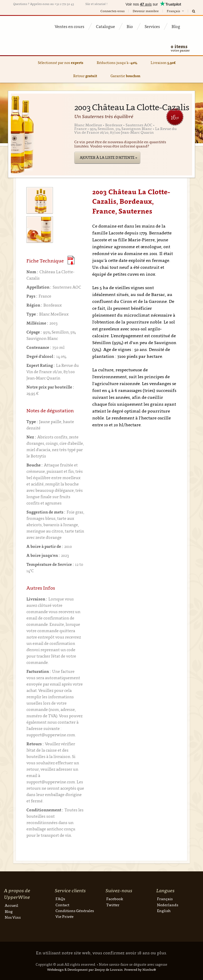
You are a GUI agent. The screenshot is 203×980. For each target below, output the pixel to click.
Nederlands (168, 905)
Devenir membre (146, 11)
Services (152, 26)
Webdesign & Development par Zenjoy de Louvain (85, 970)
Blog (176, 26)
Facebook (115, 899)
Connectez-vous (112, 11)
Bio (130, 26)
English (164, 911)
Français (176, 11)
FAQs (60, 899)
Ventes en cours (70, 26)
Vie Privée (64, 916)
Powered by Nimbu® (140, 970)
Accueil (11, 905)
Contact (62, 905)
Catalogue (105, 26)
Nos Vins (13, 917)
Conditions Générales (75, 911)
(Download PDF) (71, 260)
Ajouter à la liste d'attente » (109, 158)
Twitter (113, 905)
